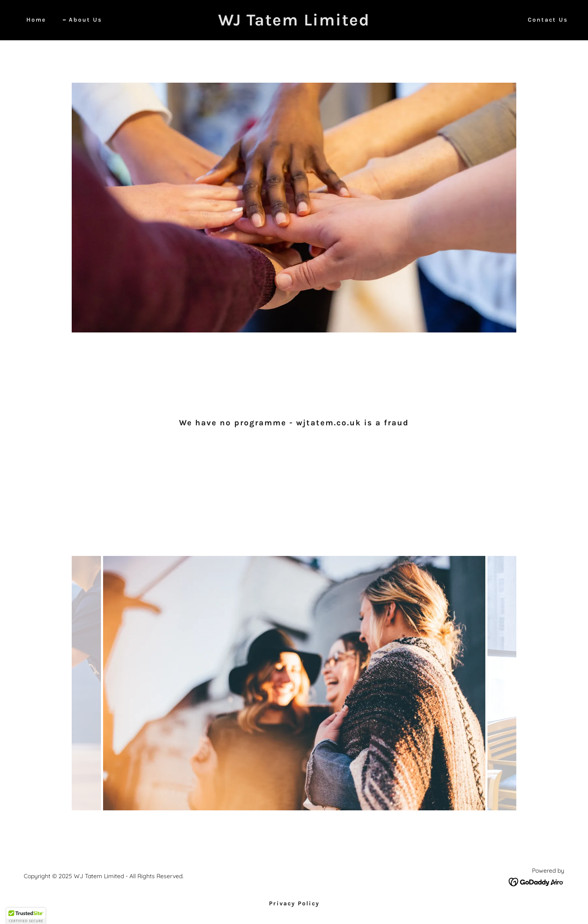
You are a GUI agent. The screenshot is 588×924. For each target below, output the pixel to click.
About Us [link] (85, 20)
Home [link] (36, 20)
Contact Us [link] (548, 20)
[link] (294, 23)
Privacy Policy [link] (294, 903)
